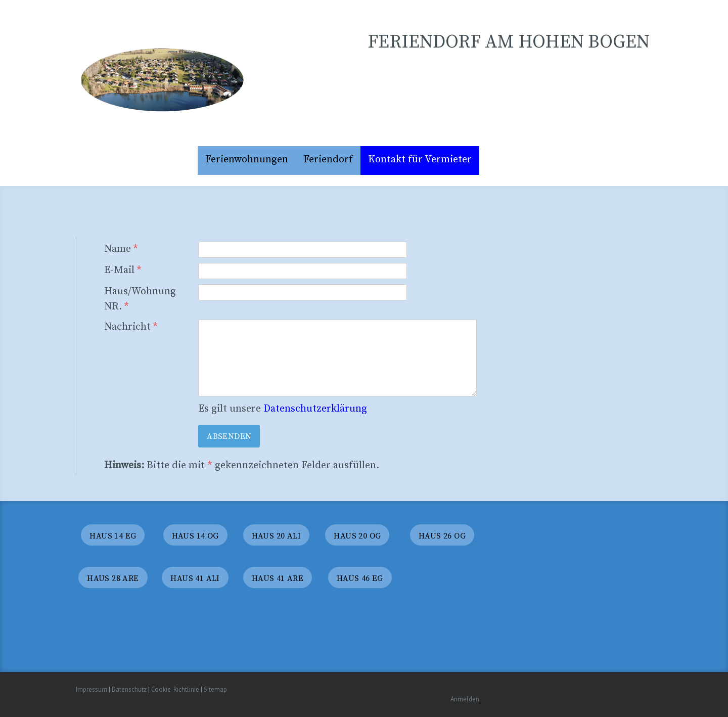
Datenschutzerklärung (315, 409)
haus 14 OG (195, 536)
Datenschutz (129, 689)
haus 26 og (442, 536)
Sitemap (215, 689)
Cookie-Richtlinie (175, 689)
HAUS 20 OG (357, 536)
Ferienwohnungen (247, 160)
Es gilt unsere (283, 409)
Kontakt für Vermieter (420, 160)
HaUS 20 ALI (276, 536)
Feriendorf (328, 160)
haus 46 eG (360, 578)
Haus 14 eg (113, 536)
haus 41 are (278, 578)
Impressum (92, 689)
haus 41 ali (195, 578)
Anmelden (465, 699)
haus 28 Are (113, 578)
